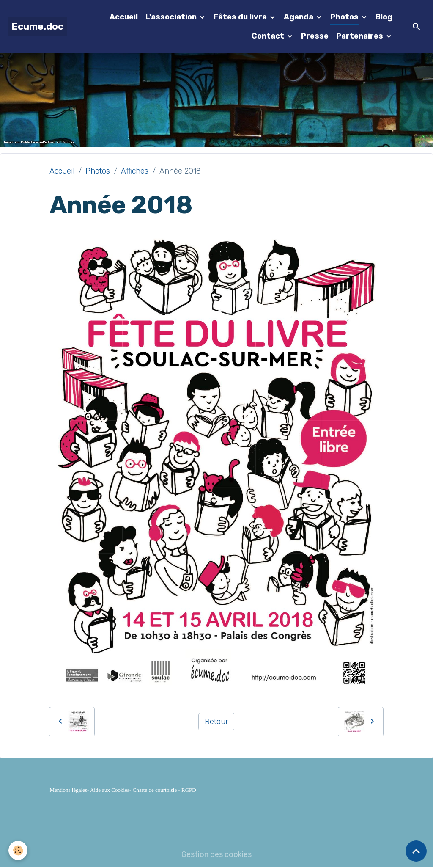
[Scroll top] (416, 851)
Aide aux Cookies (110, 790)
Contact (269, 36)
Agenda (299, 17)
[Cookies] (18, 850)
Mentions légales (68, 790)
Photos (345, 17)
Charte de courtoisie (155, 790)
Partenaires (360, 36)
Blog (384, 17)
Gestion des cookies (216, 854)
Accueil (124, 17)
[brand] (37, 27)
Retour (216, 722)
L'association (172, 17)
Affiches (135, 171)
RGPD (189, 790)
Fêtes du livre (241, 17)
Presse (315, 36)
